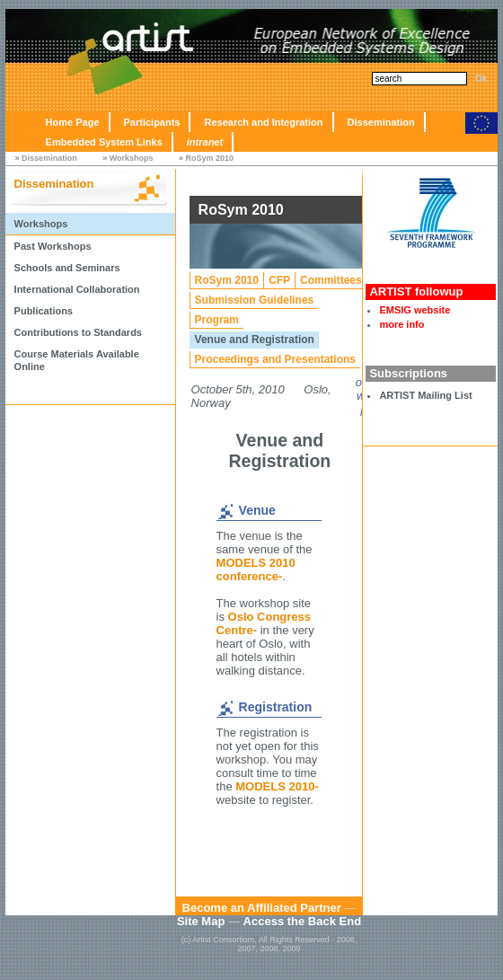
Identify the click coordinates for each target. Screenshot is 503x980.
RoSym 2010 (210, 158)
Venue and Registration (255, 340)
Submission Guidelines (255, 300)
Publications (44, 311)
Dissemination (381, 122)
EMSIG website (415, 310)
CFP (279, 280)
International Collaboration (77, 289)
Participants (152, 122)
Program (217, 320)
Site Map (201, 921)
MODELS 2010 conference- (256, 569)
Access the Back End (303, 921)
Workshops (132, 158)
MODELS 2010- (277, 786)
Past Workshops (53, 246)
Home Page (73, 122)
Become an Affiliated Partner (262, 908)
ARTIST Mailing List (425, 395)
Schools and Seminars (67, 268)
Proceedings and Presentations (275, 359)
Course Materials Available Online (77, 360)
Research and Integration (263, 122)
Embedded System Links (104, 142)
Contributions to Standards (78, 332)
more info (402, 324)
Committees (331, 280)
